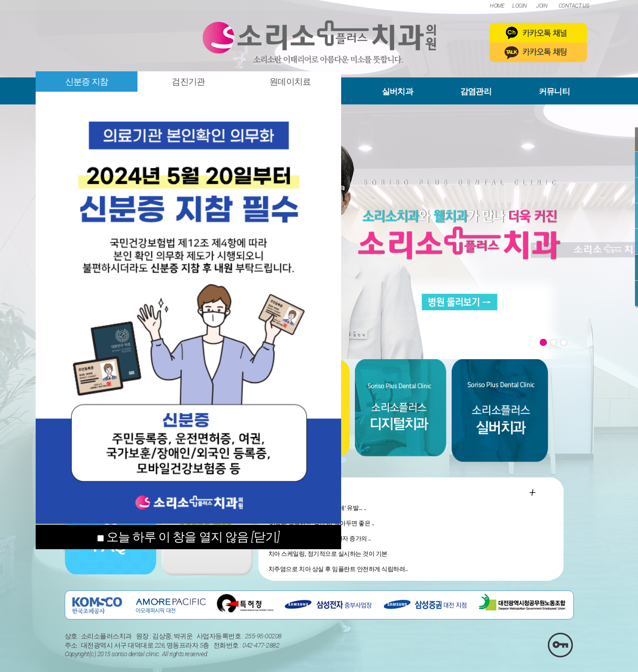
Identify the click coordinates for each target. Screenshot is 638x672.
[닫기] (265, 537)
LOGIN (520, 6)
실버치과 (397, 91)
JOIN (542, 6)
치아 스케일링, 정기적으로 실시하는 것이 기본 (328, 554)
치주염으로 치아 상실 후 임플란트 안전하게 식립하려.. (338, 569)
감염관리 (476, 91)
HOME (497, 6)
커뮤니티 (554, 91)
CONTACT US (574, 6)
